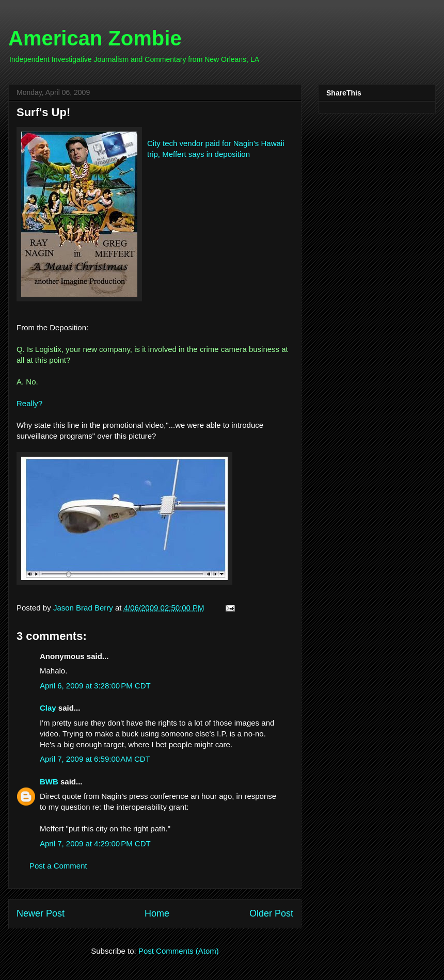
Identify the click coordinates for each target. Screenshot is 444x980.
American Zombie (95, 38)
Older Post (271, 913)
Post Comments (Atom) (179, 951)
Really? (29, 403)
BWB (49, 782)
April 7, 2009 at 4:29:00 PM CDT (95, 844)
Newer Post (41, 913)
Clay (48, 708)
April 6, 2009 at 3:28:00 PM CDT (95, 686)
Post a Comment (58, 866)
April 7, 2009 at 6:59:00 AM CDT (95, 759)
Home (157, 913)
